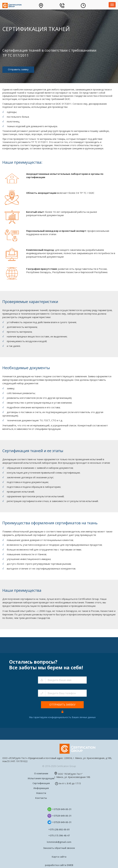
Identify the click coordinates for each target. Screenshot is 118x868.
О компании (41, 773)
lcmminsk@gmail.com (59, 842)
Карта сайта (59, 857)
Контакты (41, 798)
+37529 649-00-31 (62, 809)
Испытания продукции (41, 778)
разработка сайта (59, 865)
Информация (41, 788)
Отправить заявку (18, 69)
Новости (41, 793)
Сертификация (41, 783)
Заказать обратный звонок (59, 848)
